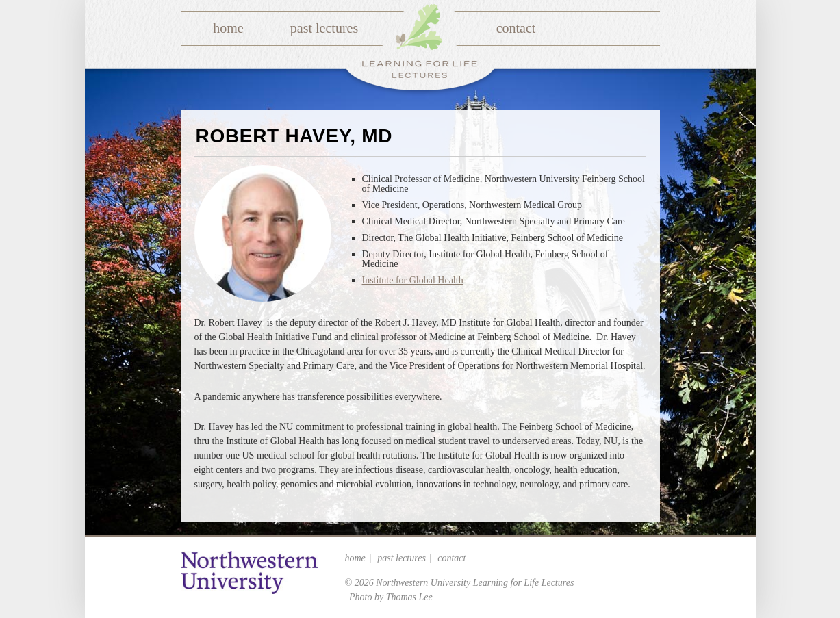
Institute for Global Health (413, 280)
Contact (516, 28)
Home (228, 28)
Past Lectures (324, 28)
